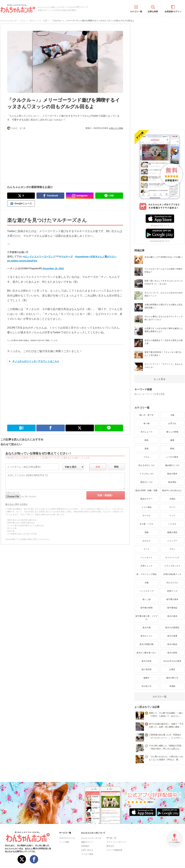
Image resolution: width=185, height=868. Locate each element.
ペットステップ (146, 591)
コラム (146, 457)
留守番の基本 (172, 599)
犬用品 (172, 499)
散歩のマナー (146, 499)
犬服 (146, 583)
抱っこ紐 (146, 599)
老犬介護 (146, 628)
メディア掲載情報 (114, 850)
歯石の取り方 (172, 678)
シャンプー (172, 541)
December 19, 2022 (53, 268)
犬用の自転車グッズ (172, 574)
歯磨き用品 (172, 532)
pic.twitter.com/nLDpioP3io (22, 261)
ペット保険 (64, 842)
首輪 (146, 532)
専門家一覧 (111, 838)
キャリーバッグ (172, 557)
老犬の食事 (172, 636)
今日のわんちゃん (67, 838)
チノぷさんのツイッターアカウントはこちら (36, 361)
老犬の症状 (146, 661)
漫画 (146, 449)
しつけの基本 (172, 457)
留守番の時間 (146, 608)
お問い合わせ (87, 850)
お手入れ (172, 423)
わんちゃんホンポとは (91, 838)
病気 (146, 440)
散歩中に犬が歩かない (172, 490)
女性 (98, 467)
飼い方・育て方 (146, 415)
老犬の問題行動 (146, 644)
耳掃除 (172, 686)
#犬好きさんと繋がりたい (103, 257)
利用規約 (85, 846)
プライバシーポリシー (116, 842)
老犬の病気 (172, 653)
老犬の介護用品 (172, 628)
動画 (172, 449)
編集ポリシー (87, 842)
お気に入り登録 (116, 128)
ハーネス (172, 524)
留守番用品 (172, 608)
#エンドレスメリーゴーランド (40, 257)
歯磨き (146, 678)
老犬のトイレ (146, 636)
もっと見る (160, 379)
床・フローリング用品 (146, 574)
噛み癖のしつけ (172, 465)
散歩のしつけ (146, 482)
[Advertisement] (36, 155)
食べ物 (146, 423)
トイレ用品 (146, 507)
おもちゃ (146, 541)
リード (146, 549)
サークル (146, 516)
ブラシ (172, 549)
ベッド (172, 516)
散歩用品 (172, 482)
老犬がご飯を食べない (146, 653)
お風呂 (172, 669)
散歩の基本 (172, 474)
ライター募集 (87, 854)
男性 (116, 467)
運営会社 (110, 846)
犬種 (172, 415)
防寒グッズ (172, 591)
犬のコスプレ (172, 583)
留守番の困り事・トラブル (146, 618)
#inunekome (82, 257)
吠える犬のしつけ (146, 465)
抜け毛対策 (146, 669)
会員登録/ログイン (173, 12)
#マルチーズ (66, 257)
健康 (172, 440)
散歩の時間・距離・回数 (146, 490)
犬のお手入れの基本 (172, 661)
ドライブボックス (172, 566)
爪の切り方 (146, 686)
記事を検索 (153, 12)
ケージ (172, 507)
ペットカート (146, 557)
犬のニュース (146, 432)
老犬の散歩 (172, 644)
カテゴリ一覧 (136, 12)
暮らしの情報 (172, 432)
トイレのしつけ (146, 474)
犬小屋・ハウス (146, 524)
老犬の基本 (172, 616)
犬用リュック (146, 566)
